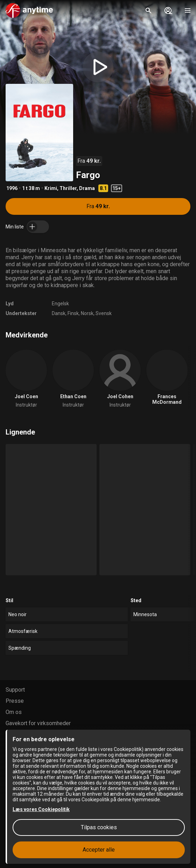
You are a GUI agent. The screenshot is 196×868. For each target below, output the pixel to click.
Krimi (51, 188)
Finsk (73, 313)
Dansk (59, 313)
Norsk (87, 313)
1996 (12, 188)
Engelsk (60, 304)
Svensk (104, 313)
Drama (87, 188)
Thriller (68, 188)
